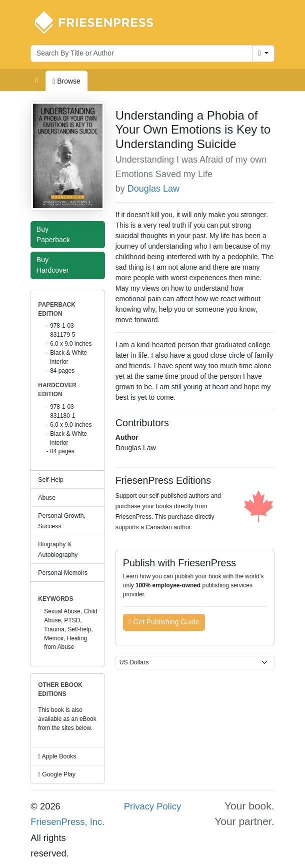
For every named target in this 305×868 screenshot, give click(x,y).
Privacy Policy (152, 806)
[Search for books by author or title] (142, 54)
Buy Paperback (55, 234)
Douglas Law (153, 189)
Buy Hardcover (55, 265)
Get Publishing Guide (164, 622)
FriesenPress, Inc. (67, 822)
